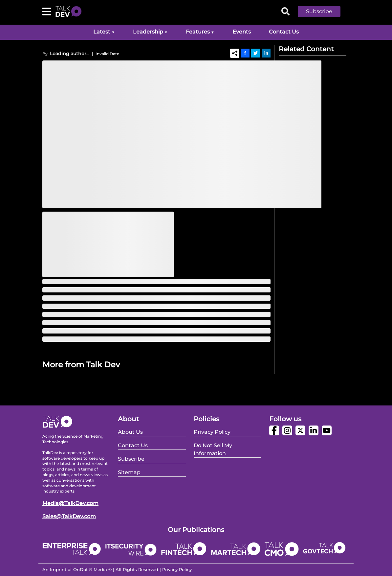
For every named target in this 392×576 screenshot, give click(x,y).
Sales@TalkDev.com (69, 516)
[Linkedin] (266, 53)
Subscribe (319, 11)
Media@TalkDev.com (70, 503)
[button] (324, 12)
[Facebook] (245, 53)
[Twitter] (256, 53)
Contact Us (284, 32)
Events (242, 32)
